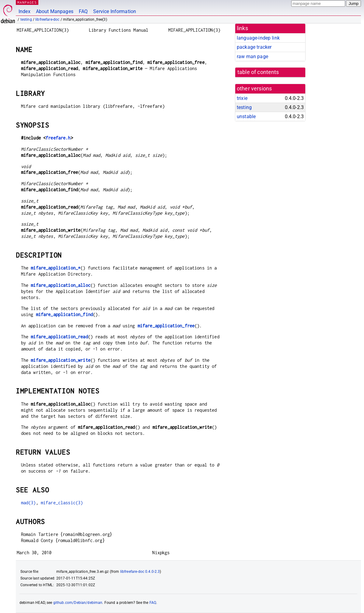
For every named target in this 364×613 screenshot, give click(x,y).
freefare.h (58, 138)
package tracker (254, 47)
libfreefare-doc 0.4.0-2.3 (140, 572)
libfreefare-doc (47, 19)
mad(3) (28, 503)
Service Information (115, 11)
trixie (242, 98)
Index (24, 11)
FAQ (83, 11)
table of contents (258, 72)
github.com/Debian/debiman (78, 603)
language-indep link (258, 38)
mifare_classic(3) (62, 503)
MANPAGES (27, 2)
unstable (246, 116)
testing (26, 19)
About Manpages (55, 11)
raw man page (252, 56)
